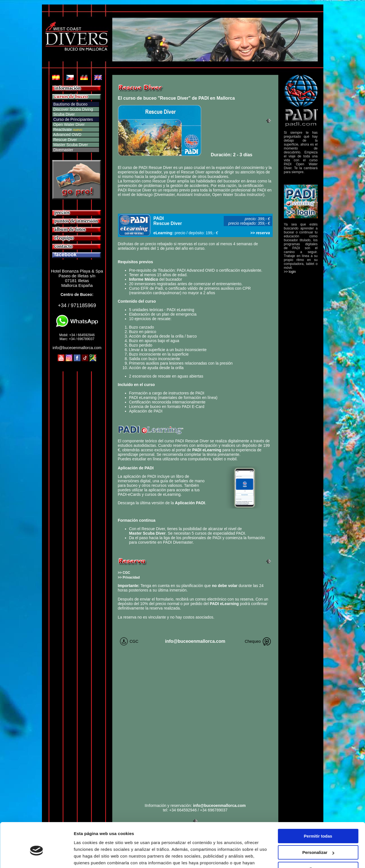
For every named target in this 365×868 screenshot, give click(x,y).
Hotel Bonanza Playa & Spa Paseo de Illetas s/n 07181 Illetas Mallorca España (77, 278)
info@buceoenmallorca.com (77, 348)
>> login (290, 272)
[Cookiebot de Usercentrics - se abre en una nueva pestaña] (36, 857)
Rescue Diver (65, 140)
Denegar (318, 841)
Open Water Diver (69, 124)
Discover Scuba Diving (73, 109)
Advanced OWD (67, 135)
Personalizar (318, 824)
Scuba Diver (64, 114)
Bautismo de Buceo (70, 104)
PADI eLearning (207, 450)
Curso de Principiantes (73, 119)
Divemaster (63, 150)
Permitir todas (318, 808)
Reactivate (62, 130)
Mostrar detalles (90, 857)
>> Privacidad (129, 577)
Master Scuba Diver (70, 145)
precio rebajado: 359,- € (249, 223)
